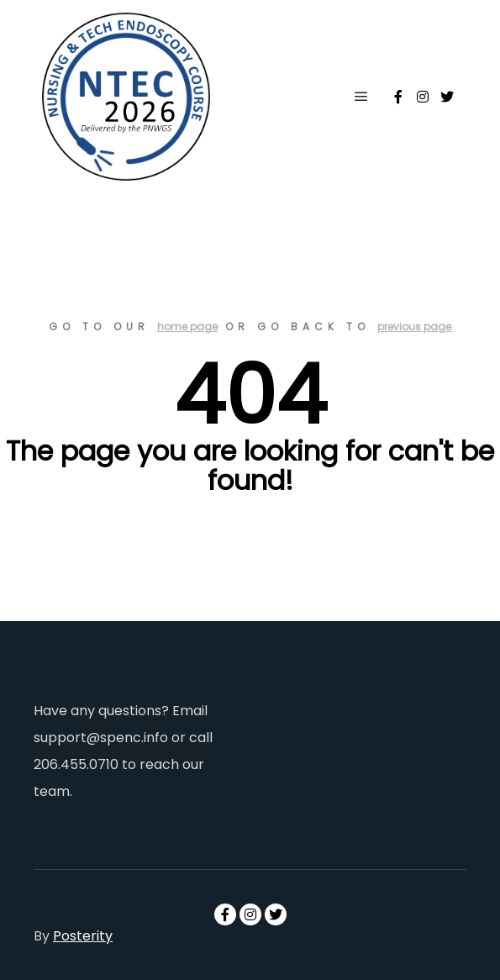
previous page (414, 327)
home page (187, 327)
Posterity (83, 936)
